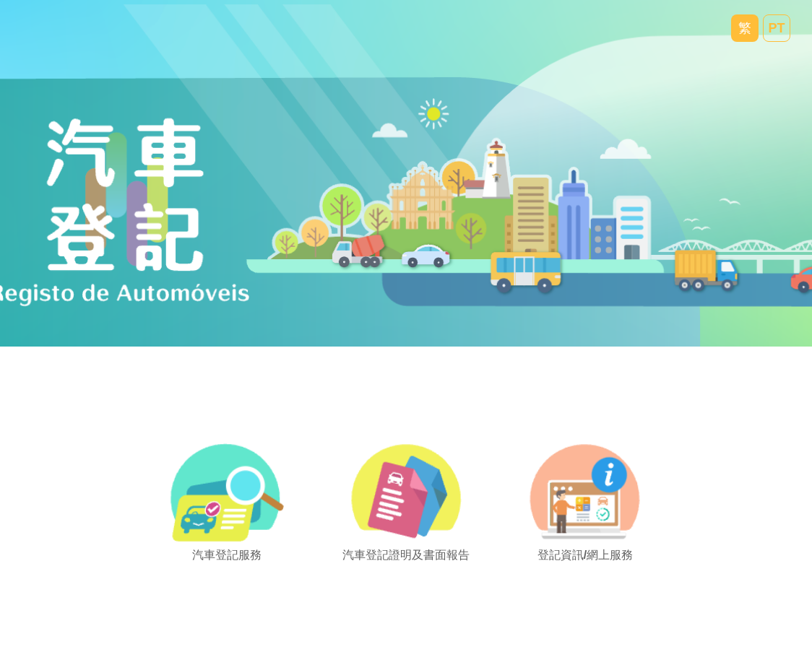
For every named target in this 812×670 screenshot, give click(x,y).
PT (776, 28)
